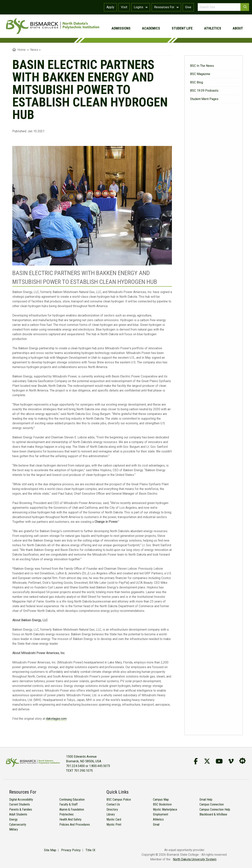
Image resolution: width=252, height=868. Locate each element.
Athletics (158, 819)
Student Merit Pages (204, 99)
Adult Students (18, 814)
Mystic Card (114, 819)
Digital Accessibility (21, 800)
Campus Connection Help (215, 809)
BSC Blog (197, 82)
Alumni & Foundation (72, 809)
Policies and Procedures (75, 825)
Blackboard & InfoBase (213, 814)
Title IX (90, 850)
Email (156, 825)
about (238, 28)
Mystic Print (114, 825)
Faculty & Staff (68, 804)
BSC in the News (202, 66)
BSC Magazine (200, 74)
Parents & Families (21, 809)
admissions (121, 28)
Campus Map (161, 800)
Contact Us (113, 804)
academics (151, 28)
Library (111, 814)
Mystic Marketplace (165, 809)
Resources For (166, 7)
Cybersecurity (18, 825)
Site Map (50, 850)
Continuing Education (72, 800)
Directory (112, 809)
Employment (161, 814)
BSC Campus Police (119, 800)
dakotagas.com (56, 719)
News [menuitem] (34, 50)
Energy (13, 819)
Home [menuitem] (19, 50)
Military (14, 829)
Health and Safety (70, 819)
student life (182, 28)
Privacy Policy (71, 850)
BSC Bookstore (162, 804)
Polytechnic (67, 814)
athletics (213, 28)
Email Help (206, 800)
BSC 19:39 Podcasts (204, 91)
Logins (141, 7)
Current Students (20, 804)
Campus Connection (212, 804)
